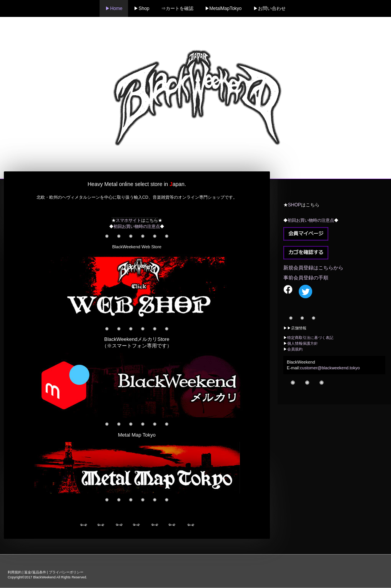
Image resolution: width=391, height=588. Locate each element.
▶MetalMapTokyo (223, 8)
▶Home (114, 8)
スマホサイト (128, 220)
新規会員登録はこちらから (313, 268)
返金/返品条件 (35, 572)
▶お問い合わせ (270, 8)
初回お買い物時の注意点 (137, 226)
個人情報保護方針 (303, 343)
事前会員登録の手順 (306, 278)
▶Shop (141, 8)
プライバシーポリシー (66, 572)
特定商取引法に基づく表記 (310, 338)
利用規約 (15, 572)
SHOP (294, 205)
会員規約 (295, 349)
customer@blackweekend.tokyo (330, 368)
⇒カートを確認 (177, 8)
